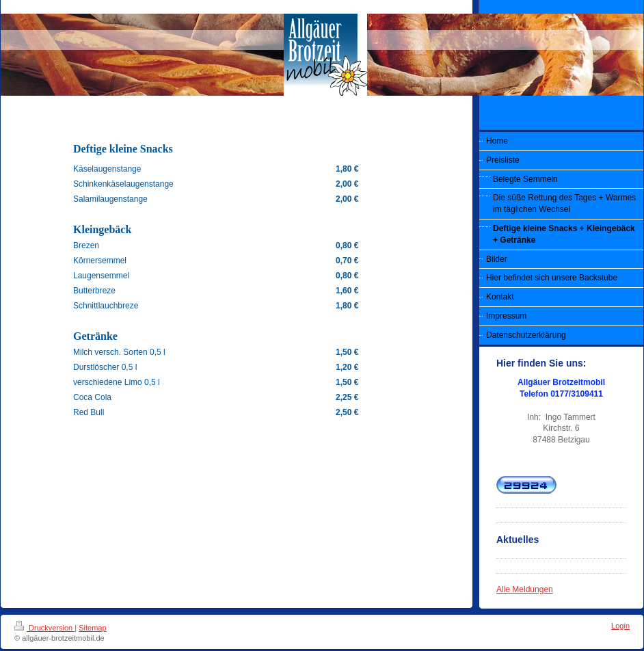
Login (620, 626)
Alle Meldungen (525, 589)
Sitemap (92, 628)
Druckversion (44, 628)
